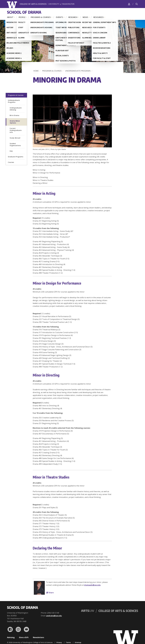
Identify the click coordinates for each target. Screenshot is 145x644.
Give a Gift (24, 637)
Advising (11, 637)
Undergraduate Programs (78, 71)
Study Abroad (15, 138)
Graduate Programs (16, 157)
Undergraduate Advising (16, 109)
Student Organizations (15, 144)
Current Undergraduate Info (16, 130)
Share (50, 593)
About (10, 17)
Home (36, 71)
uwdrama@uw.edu (54, 616)
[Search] (137, 4)
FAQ (11, 151)
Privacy (59, 642)
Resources (99, 17)
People (22, 17)
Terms (68, 642)
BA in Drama (14, 115)
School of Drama (24, 12)
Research (73, 17)
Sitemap (78, 642)
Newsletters (38, 637)
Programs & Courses (41, 17)
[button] (72, 147)
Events (60, 17)
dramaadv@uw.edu (92, 585)
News (85, 17)
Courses (11, 162)
